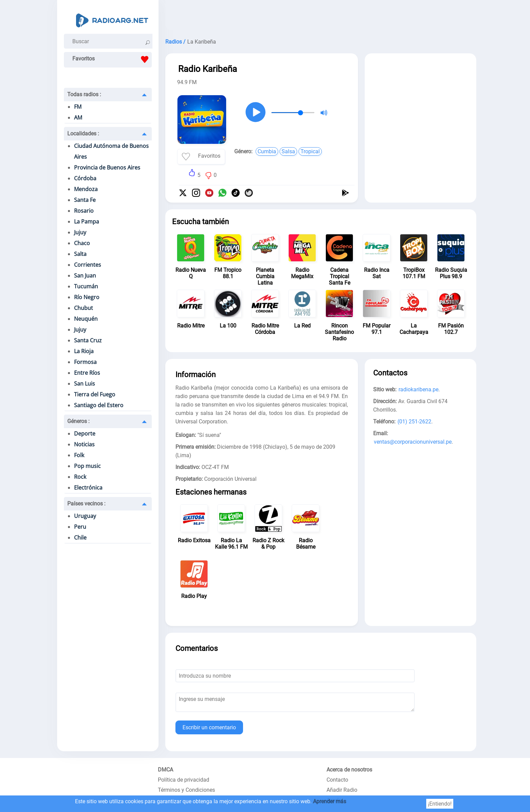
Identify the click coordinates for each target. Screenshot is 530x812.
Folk (79, 455)
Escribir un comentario (209, 727)
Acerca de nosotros (349, 770)
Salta (80, 254)
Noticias (84, 444)
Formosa (85, 362)
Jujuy (80, 232)
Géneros (78, 421)
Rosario (84, 211)
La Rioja (84, 351)
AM (78, 117)
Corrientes (88, 265)
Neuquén (86, 319)
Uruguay (85, 516)
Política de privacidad (184, 780)
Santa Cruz (88, 340)
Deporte (85, 434)
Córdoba (85, 178)
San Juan (85, 276)
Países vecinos (86, 504)
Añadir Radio (342, 790)
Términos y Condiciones (186, 790)
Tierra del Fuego (95, 394)
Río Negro (87, 297)
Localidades (83, 134)
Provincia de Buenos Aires (107, 167)
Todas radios (84, 94)
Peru (80, 527)
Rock (80, 477)
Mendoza (86, 189)
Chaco (82, 243)
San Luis (85, 384)
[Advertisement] (321, 17)
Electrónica (88, 488)
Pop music (87, 466)
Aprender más (330, 801)
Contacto (337, 780)
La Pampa (87, 221)
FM (78, 107)
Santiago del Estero (99, 405)
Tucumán (86, 286)
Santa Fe (85, 200)
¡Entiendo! (440, 804)
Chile (80, 538)
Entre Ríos (87, 373)
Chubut (83, 308)
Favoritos (112, 59)
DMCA (165, 770)
